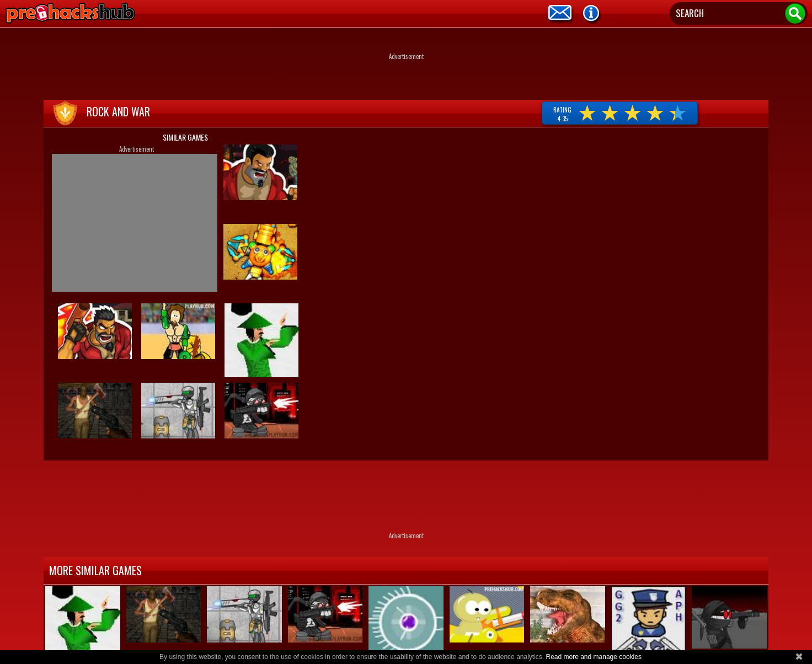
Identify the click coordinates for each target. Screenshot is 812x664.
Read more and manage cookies (593, 657)
